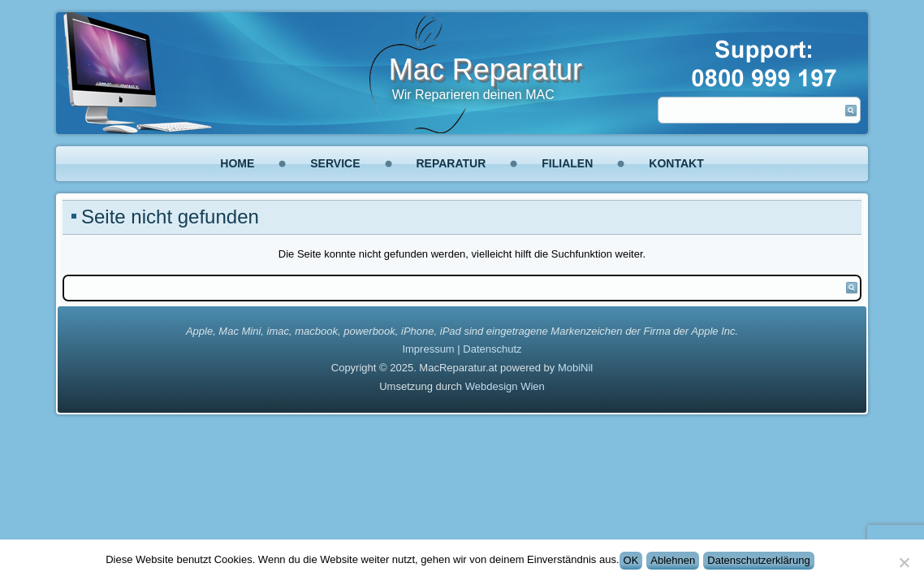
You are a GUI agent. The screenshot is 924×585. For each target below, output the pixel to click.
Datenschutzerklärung (758, 560)
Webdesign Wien (505, 386)
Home (237, 163)
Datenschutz (492, 349)
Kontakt (676, 163)
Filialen (567, 163)
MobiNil (575, 368)
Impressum (428, 349)
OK (631, 560)
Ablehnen (673, 560)
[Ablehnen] (904, 562)
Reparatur (451, 163)
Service (335, 163)
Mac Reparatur (486, 69)
